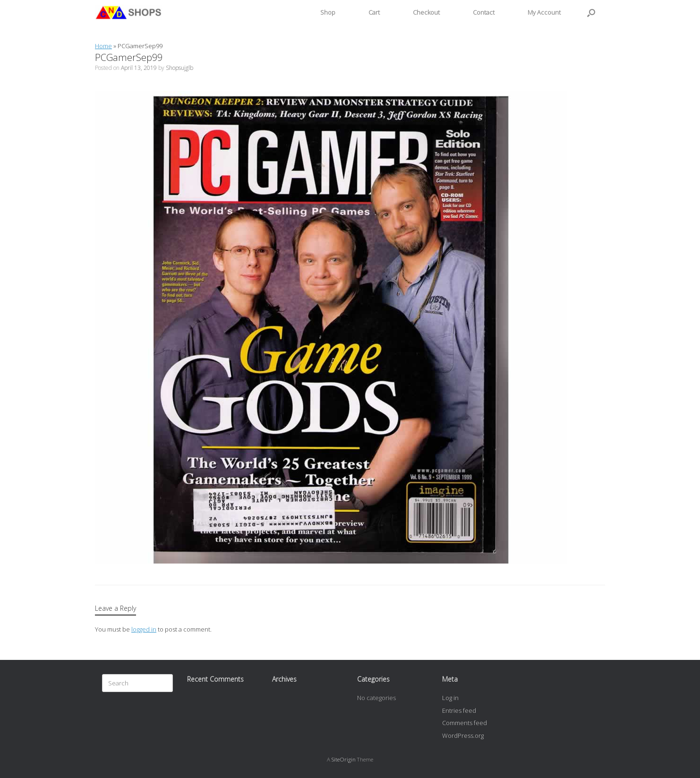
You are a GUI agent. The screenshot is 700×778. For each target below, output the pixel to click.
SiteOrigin (344, 759)
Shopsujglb (179, 68)
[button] (591, 13)
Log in (450, 698)
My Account (544, 12)
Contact (484, 12)
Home (103, 46)
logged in (144, 629)
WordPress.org (463, 735)
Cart (374, 12)
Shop (328, 12)
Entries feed (459, 710)
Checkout (426, 12)
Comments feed (465, 723)
